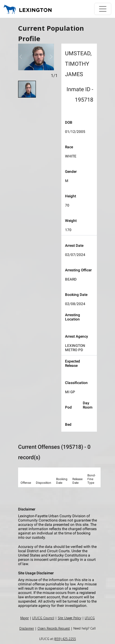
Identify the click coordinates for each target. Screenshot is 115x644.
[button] (21, 57)
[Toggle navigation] (103, 9)
